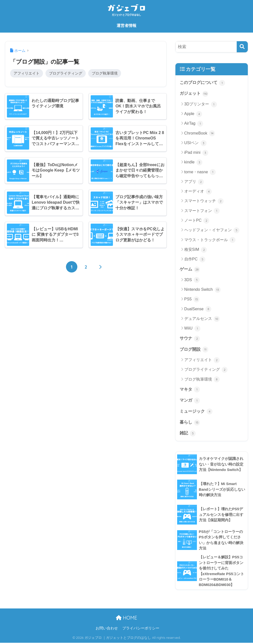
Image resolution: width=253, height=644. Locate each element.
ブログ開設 (194, 350)
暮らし (190, 423)
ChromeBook (200, 134)
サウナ (190, 339)
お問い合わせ (107, 629)
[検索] (242, 47)
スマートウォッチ (204, 201)
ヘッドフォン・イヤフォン (212, 231)
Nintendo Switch (202, 290)
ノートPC (197, 221)
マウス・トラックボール (210, 240)
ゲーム (190, 270)
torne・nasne (200, 172)
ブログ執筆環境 (105, 73)
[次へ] (100, 267)
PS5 (192, 300)
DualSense (198, 309)
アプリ (194, 182)
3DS (192, 280)
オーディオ (198, 192)
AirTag (194, 124)
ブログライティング (66, 73)
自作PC (195, 259)
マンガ (190, 401)
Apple (193, 114)
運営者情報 (126, 26)
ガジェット (194, 94)
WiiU (192, 329)
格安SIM (196, 250)
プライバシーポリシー (141, 629)
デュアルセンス (202, 319)
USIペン (195, 143)
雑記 (188, 434)
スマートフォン (202, 211)
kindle (193, 163)
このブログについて (202, 83)
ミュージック (196, 412)
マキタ (190, 390)
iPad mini (196, 153)
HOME (126, 619)
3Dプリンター (201, 104)
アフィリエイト (27, 73)
